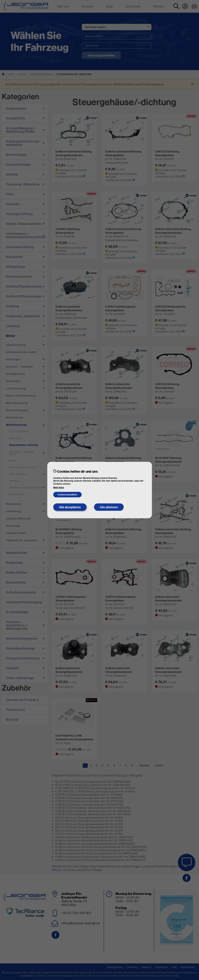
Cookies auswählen (67, 495)
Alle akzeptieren (70, 507)
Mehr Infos (59, 488)
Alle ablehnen (109, 507)
